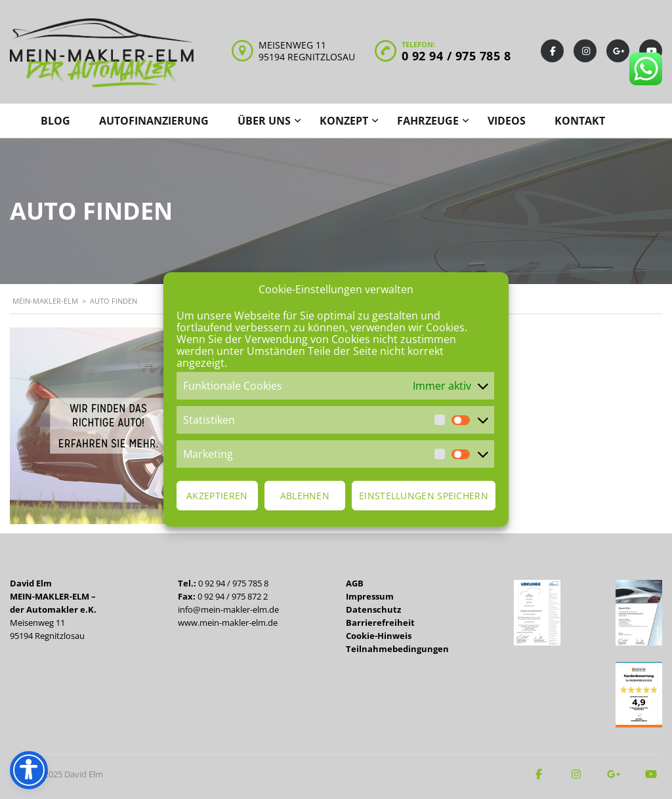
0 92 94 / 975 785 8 (456, 56)
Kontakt (580, 121)
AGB (355, 583)
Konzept (344, 121)
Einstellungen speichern (424, 496)
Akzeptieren (217, 496)
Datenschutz (373, 609)
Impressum (370, 596)
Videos (507, 121)
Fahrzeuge (428, 121)
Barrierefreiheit (380, 623)
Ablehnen (305, 496)
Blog (55, 121)
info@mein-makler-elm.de (228, 609)
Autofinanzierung (154, 121)
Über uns (264, 121)
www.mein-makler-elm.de (228, 623)
